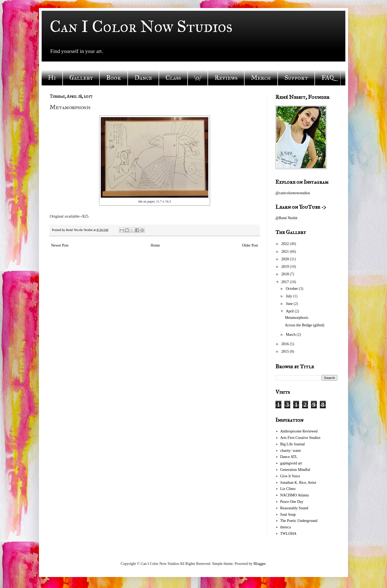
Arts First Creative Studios (300, 438)
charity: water (291, 451)
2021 (286, 252)
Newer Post (60, 245)
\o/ (198, 78)
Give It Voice (290, 476)
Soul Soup (288, 515)
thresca (286, 527)
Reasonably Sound (294, 508)
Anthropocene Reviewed (299, 431)
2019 (286, 267)
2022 (286, 244)
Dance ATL (289, 457)
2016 (286, 344)
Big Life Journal (293, 444)
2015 (286, 351)
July (289, 296)
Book (114, 78)
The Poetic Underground (299, 521)
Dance (143, 78)
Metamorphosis (297, 318)
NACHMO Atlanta (295, 495)
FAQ (328, 78)
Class (173, 78)
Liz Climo (288, 489)
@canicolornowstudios (293, 193)
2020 (286, 259)
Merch (261, 78)
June (290, 304)
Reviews (226, 78)
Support (296, 78)
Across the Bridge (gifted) (305, 325)
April (290, 311)
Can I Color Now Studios (141, 26)
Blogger (259, 564)
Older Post (250, 245)
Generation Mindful (295, 470)
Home (155, 245)
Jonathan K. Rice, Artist (298, 483)
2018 (286, 274)
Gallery (81, 78)
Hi (52, 78)
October (292, 289)
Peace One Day (292, 502)
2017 (286, 282)
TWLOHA (289, 534)
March (291, 335)
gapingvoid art (291, 463)
